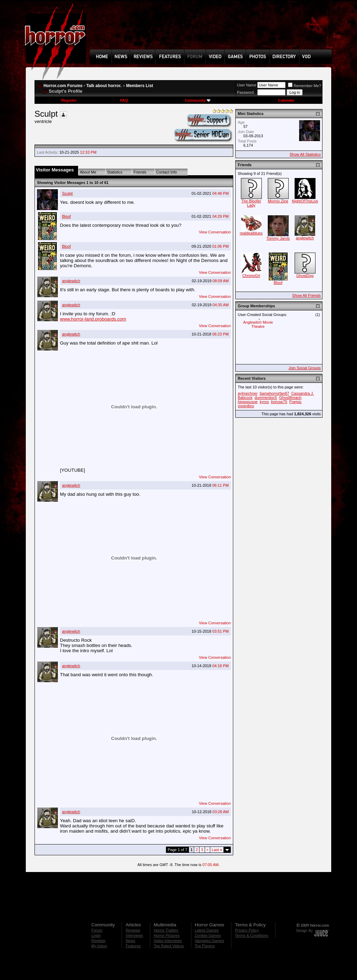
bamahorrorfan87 (274, 393)
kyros (264, 402)
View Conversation (215, 232)
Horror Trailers (166, 930)
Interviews (134, 935)
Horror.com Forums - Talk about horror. (83, 86)
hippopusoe (248, 402)
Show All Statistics (305, 154)
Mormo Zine (278, 201)
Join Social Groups (305, 368)
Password (245, 92)
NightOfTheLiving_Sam (312, 201)
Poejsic (295, 402)
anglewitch (71, 281)
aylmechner (248, 393)
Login (96, 935)
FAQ (124, 100)
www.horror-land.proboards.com (93, 319)
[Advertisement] (213, 30)
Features (133, 946)
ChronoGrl (251, 276)
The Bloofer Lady (251, 203)
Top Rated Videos (169, 946)
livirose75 (279, 402)
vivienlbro (246, 406)
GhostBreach (290, 398)
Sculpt (67, 193)
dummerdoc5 (266, 398)
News (130, 941)
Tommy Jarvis (278, 238)
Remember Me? (305, 86)
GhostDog (305, 276)
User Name (247, 85)
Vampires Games (210, 941)
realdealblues (251, 233)
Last (217, 850)
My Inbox (99, 946)
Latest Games (207, 930)
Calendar (286, 100)
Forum (97, 930)
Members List (140, 86)
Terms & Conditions (252, 935)
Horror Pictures (167, 935)
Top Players (205, 946)
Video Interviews (168, 941)
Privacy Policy (247, 930)
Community (198, 100)
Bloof (66, 216)
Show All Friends (306, 295)
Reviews (133, 930)
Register (69, 100)
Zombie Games (208, 935)
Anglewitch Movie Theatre (258, 324)
